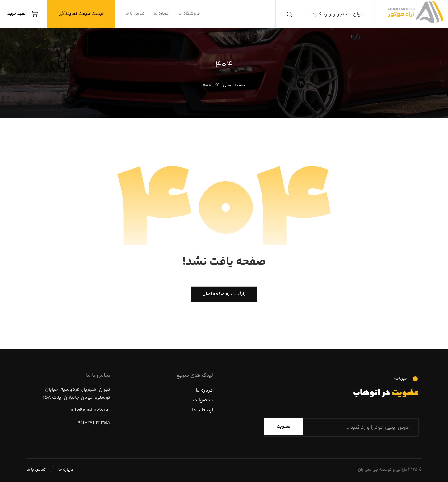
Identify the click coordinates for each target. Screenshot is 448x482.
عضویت (283, 427)
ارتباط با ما (203, 410)
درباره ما (204, 390)
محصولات (203, 400)
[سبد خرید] (24, 14)
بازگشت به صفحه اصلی (224, 294)
